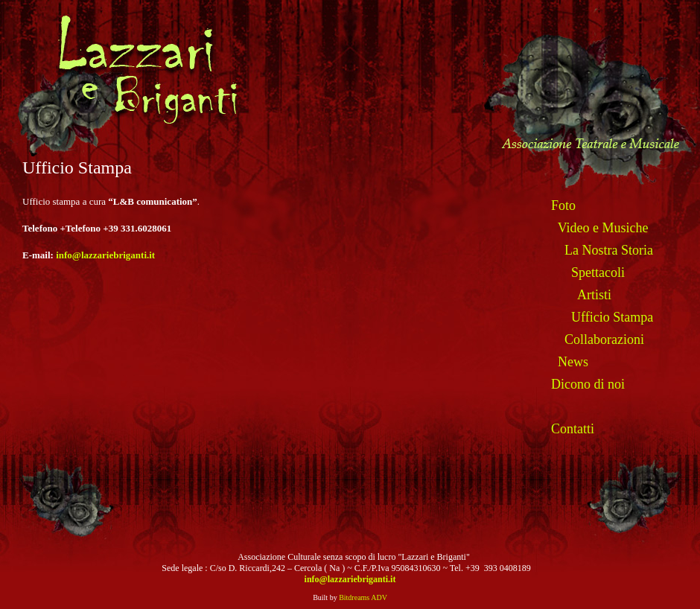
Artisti (594, 295)
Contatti (573, 429)
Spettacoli (598, 272)
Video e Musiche (603, 228)
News (573, 362)
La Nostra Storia (609, 250)
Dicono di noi (588, 384)
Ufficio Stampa (612, 317)
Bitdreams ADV (363, 597)
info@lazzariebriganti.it (105, 255)
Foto (563, 205)
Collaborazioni (604, 339)
